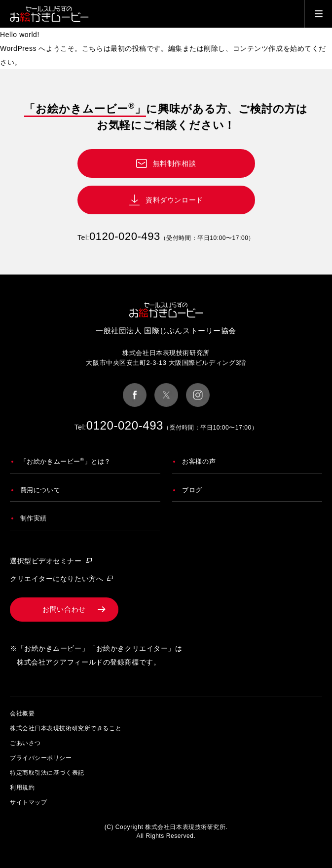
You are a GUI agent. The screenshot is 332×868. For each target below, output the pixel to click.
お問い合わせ (64, 609)
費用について (40, 490)
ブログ (192, 490)
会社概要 (22, 713)
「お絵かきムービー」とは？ (66, 461)
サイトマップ (28, 802)
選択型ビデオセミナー (46, 561)
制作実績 (34, 518)
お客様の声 (199, 461)
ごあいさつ (25, 743)
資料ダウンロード (174, 200)
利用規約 (22, 788)
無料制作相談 (174, 163)
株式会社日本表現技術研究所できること (66, 728)
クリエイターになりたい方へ (56, 579)
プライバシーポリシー (41, 758)
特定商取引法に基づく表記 (47, 773)
